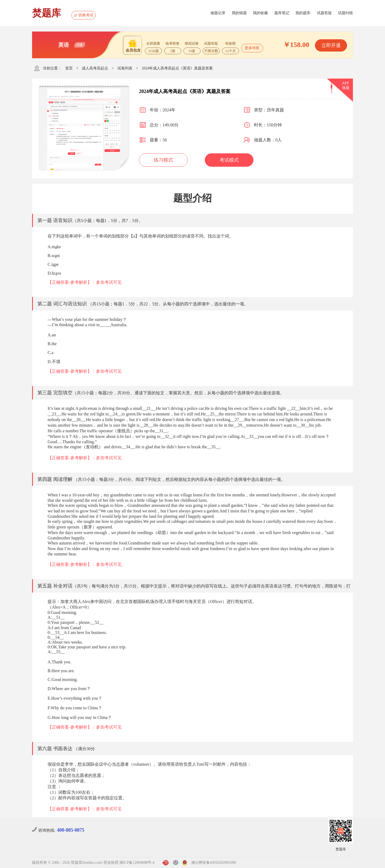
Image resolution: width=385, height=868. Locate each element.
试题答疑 (324, 13)
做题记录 (218, 13)
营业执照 (111, 863)
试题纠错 (345, 13)
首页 (69, 68)
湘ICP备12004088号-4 (137, 863)
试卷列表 (125, 68)
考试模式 (229, 160)
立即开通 (331, 45)
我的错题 (239, 13)
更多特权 (252, 48)
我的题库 (303, 13)
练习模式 (163, 160)
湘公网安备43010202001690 (214, 863)
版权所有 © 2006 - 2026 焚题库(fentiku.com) (67, 863)
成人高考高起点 (95, 68)
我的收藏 (260, 13)
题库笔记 (282, 13)
